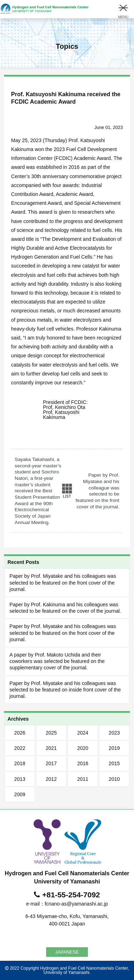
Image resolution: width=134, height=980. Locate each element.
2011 (83, 779)
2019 (114, 748)
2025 (51, 733)
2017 (51, 763)
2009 (20, 794)
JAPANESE (67, 952)
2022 (20, 748)
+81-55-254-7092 (71, 895)
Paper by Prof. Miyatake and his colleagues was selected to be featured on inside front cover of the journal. (65, 690)
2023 (114, 733)
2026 (20, 733)
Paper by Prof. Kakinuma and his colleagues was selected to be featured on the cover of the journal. (65, 608)
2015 (114, 763)
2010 (114, 779)
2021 (51, 748)
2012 (51, 779)
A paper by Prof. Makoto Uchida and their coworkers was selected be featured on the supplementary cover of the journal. (57, 661)
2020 (83, 748)
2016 (83, 763)
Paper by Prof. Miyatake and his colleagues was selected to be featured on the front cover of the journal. (63, 582)
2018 (20, 763)
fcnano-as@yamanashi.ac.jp (76, 904)
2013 (20, 779)
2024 (83, 733)
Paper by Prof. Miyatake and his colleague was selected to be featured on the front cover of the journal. (97, 491)
